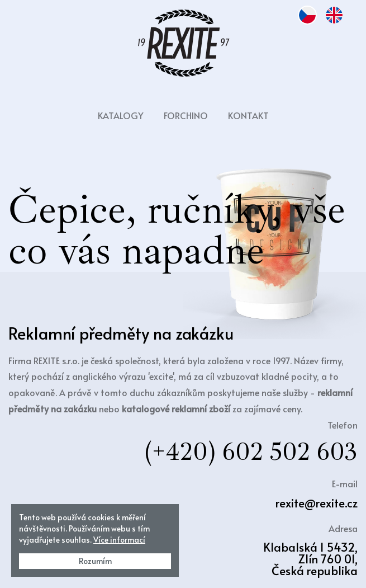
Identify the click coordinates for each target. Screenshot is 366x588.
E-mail (345, 483)
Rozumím (95, 561)
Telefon (343, 425)
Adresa (343, 528)
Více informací (119, 540)
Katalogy (121, 115)
